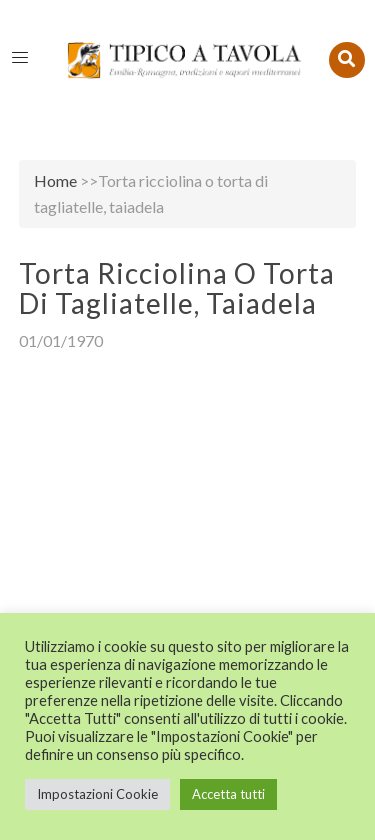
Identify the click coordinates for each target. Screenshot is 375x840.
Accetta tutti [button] (228, 794)
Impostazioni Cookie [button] (97, 794)
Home (55, 180)
